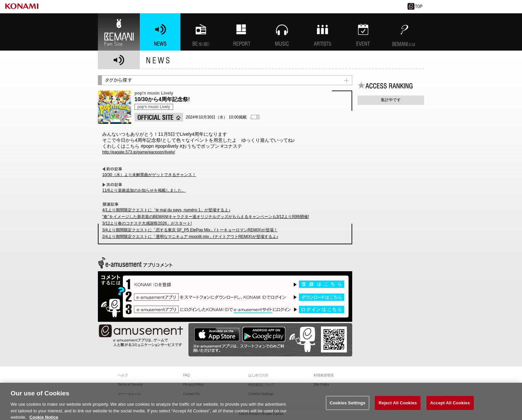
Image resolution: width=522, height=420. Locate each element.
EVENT (363, 32)
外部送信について (262, 385)
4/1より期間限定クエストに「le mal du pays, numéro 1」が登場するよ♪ (166, 210)
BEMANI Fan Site (119, 32)
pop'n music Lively (154, 107)
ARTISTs (323, 32)
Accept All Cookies (450, 408)
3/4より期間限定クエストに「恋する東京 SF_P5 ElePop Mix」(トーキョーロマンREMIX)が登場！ (190, 230)
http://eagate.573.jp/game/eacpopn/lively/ (139, 152)
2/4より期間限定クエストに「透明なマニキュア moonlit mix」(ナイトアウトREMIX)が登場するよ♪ (190, 237)
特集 (241, 32)
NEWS (160, 32)
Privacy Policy (193, 385)
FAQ (186, 375)
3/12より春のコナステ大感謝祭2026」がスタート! (147, 223)
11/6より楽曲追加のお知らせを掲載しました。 (144, 190)
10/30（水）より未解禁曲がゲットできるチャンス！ (149, 175)
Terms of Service (130, 385)
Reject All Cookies (398, 408)
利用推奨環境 (324, 375)
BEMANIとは (404, 32)
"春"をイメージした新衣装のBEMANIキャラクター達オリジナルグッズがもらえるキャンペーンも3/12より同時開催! (206, 217)
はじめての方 (258, 375)
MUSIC (282, 32)
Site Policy (321, 385)
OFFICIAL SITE (159, 117)
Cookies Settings (348, 408)
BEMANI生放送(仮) (201, 32)
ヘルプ (123, 375)
